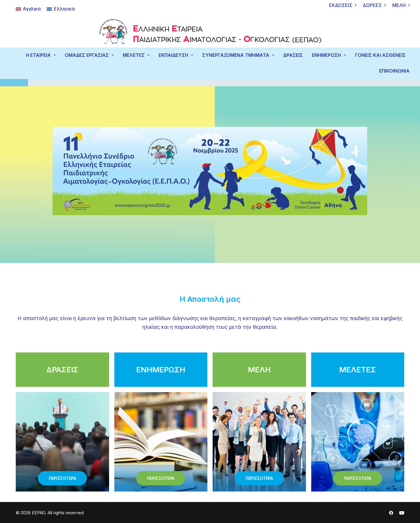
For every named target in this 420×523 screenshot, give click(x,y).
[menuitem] (343, 5)
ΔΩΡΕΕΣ (374, 5)
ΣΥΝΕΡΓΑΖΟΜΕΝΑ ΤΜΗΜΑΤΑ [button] (238, 55)
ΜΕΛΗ (401, 5)
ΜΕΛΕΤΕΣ (136, 55)
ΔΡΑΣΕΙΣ (293, 55)
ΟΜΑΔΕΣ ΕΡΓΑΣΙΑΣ (89, 55)
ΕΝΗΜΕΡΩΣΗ (329, 55)
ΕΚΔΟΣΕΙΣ (343, 5)
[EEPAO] (210, 33)
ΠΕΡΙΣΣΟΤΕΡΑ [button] (62, 478)
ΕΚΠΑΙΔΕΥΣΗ (176, 55)
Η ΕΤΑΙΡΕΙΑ (41, 55)
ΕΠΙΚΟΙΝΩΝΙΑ (394, 71)
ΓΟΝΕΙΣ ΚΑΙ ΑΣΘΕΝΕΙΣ (380, 55)
